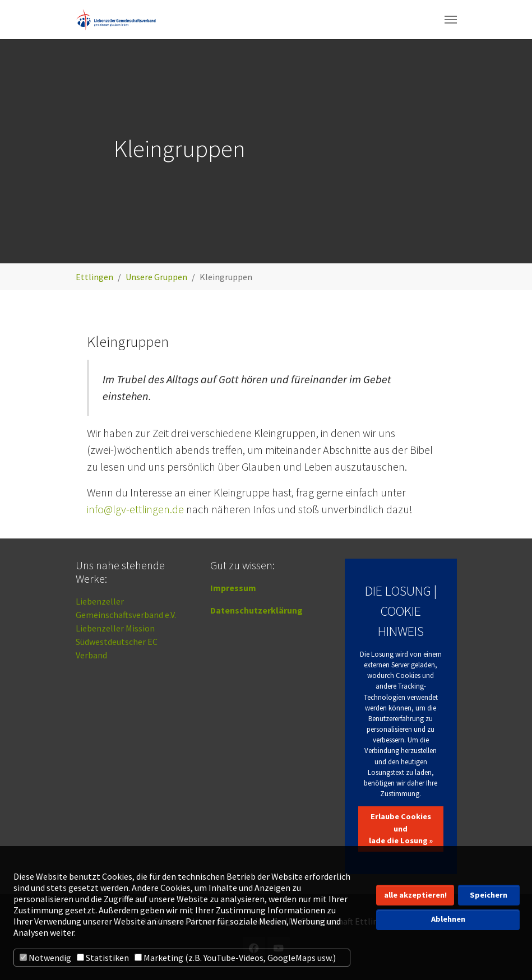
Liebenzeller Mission (115, 628)
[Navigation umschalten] (451, 20)
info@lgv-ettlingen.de (135, 509)
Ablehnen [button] (448, 919)
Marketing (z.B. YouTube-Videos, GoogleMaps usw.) (235, 958)
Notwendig (45, 958)
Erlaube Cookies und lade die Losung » (401, 828)
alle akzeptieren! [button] (415, 895)
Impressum (233, 588)
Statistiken (103, 958)
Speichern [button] (489, 895)
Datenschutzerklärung (256, 610)
